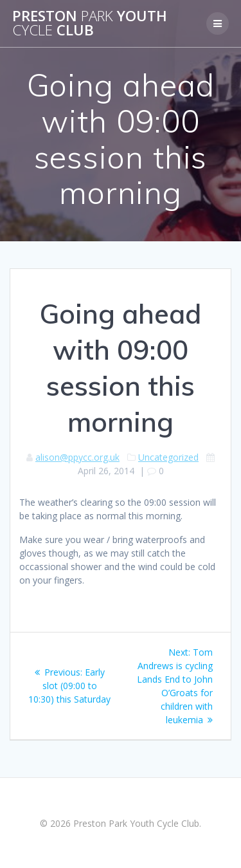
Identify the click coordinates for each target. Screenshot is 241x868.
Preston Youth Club (90, 23)
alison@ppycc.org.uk (77, 457)
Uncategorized (168, 457)
